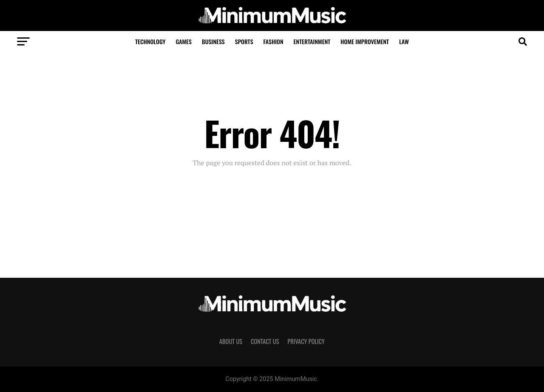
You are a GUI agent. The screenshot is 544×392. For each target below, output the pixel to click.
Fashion (273, 41)
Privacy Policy (306, 341)
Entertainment (312, 41)
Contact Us (265, 341)
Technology (150, 41)
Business (213, 41)
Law (404, 41)
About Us (231, 341)
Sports (244, 41)
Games (184, 41)
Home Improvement (365, 41)
